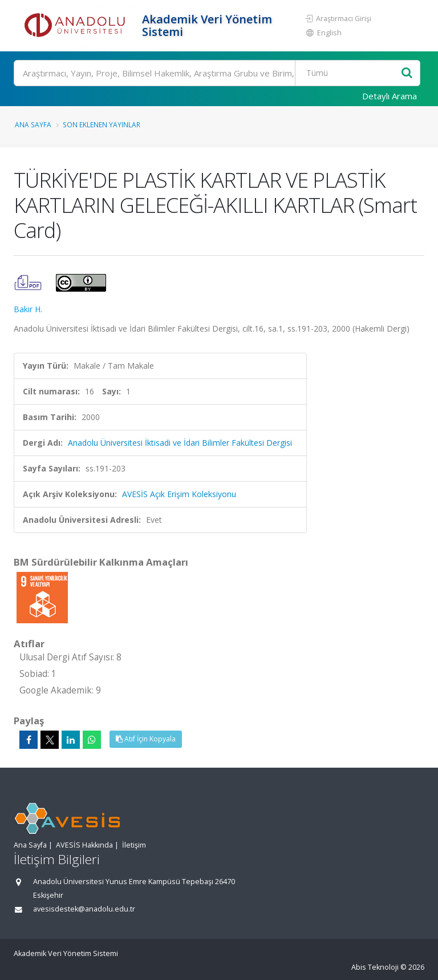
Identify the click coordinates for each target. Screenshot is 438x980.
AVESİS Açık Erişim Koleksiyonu (179, 494)
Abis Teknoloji (375, 967)
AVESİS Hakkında (84, 845)
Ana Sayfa (33, 124)
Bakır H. (28, 309)
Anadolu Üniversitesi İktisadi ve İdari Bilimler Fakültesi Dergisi (180, 443)
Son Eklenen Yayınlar (102, 124)
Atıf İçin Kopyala (146, 739)
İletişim (134, 845)
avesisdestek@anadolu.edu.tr (84, 909)
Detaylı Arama (390, 96)
